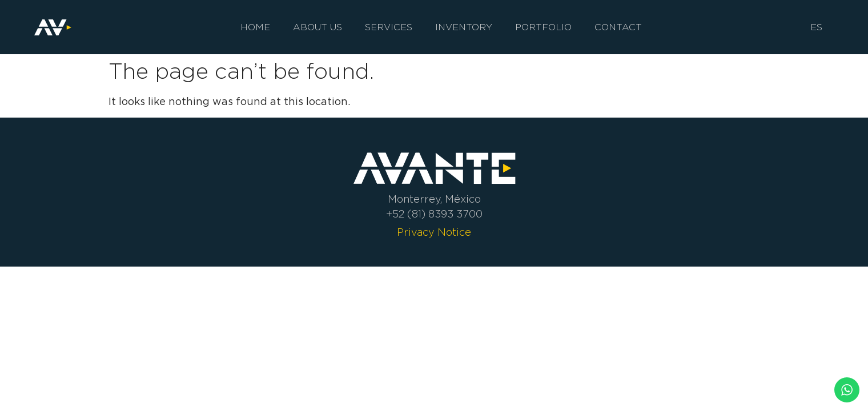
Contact (618, 27)
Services (389, 27)
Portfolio (543, 27)
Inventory (464, 27)
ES (816, 27)
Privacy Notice (434, 232)
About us (318, 27)
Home (255, 27)
